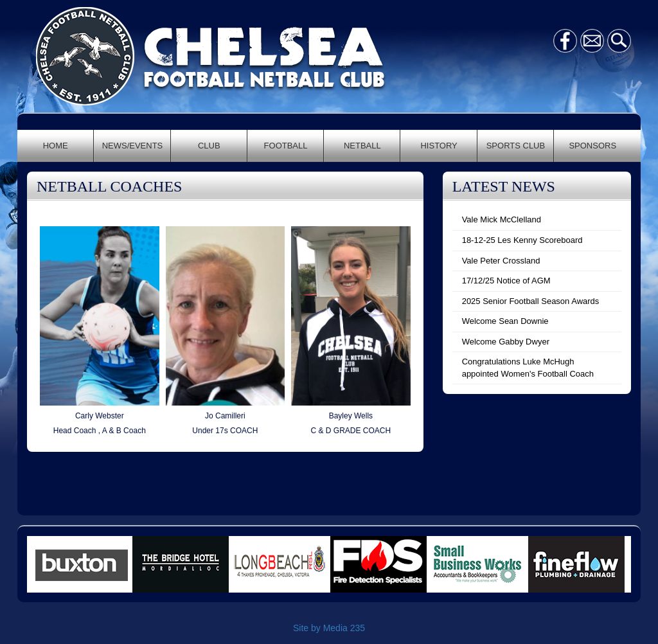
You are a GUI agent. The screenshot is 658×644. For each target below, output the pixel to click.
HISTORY (439, 146)
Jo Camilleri (225, 416)
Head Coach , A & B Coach (100, 431)
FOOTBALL (286, 146)
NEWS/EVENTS (133, 146)
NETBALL (362, 146)
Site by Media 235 (329, 628)
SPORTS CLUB (516, 146)
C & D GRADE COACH (351, 431)
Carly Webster (100, 416)
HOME (56, 146)
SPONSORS (592, 146)
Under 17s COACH (225, 431)
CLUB (209, 146)
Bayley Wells (351, 416)
